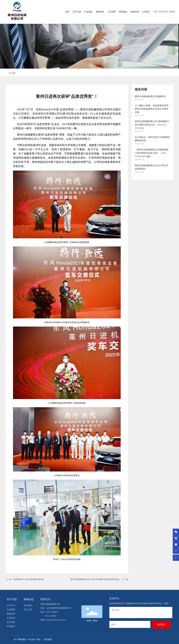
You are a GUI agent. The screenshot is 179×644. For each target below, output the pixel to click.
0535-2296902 (51, 616)
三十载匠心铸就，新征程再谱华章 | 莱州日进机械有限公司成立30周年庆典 (152, 109)
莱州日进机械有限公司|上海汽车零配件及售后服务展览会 (95, 579)
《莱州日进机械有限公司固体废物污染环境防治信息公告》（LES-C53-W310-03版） (152, 153)
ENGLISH (163, 12)
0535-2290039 (52, 612)
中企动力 (32, 639)
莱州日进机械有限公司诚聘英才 (150, 96)
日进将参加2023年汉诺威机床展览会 (29, 579)
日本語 (172, 12)
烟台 (39, 639)
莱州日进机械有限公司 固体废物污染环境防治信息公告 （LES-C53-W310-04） (152, 125)
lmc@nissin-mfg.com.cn (56, 620)
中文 (156, 12)
